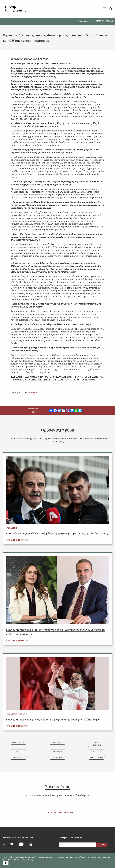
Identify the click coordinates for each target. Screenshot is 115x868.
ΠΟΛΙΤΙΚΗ (24, 714)
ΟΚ (6, 863)
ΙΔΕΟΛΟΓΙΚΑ (97, 751)
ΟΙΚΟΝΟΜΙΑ (18, 758)
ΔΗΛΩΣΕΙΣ (12, 528)
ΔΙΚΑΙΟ (18, 751)
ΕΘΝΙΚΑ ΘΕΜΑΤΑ (57, 751)
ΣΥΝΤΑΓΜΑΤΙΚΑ (97, 758)
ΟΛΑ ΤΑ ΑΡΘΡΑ (18, 743)
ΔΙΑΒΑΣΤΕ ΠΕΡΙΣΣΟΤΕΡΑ (17, 540)
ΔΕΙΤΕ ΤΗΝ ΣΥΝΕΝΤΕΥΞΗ (58, 813)
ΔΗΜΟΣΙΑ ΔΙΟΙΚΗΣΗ (96, 744)
